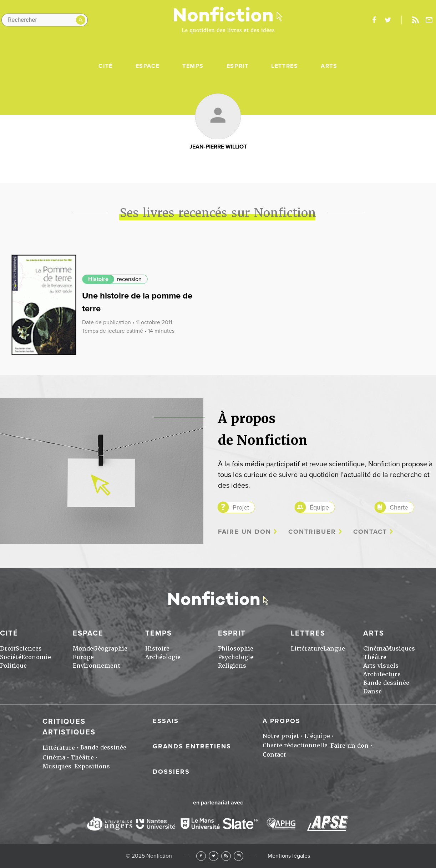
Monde (83, 649)
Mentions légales (289, 856)
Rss (415, 20)
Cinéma (375, 649)
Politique (13, 666)
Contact (370, 532)
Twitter (214, 856)
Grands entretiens (192, 746)
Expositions (92, 766)
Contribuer (312, 532)
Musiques (400, 649)
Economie (36, 657)
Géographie (110, 649)
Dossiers (171, 772)
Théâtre (375, 657)
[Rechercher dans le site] (45, 20)
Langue (334, 649)
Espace (148, 66)
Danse (372, 691)
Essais (166, 721)
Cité (105, 66)
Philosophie (236, 649)
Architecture (382, 674)
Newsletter (429, 20)
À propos (282, 721)
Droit (8, 649)
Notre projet (281, 736)
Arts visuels (381, 666)
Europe (83, 657)
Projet (241, 507)
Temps (193, 66)
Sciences (29, 649)
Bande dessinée (386, 683)
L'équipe (317, 736)
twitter (388, 20)
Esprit (238, 66)
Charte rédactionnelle (295, 745)
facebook (374, 20)
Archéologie (163, 657)
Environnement (97, 666)
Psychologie (236, 657)
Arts (329, 66)
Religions (232, 666)
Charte (399, 507)
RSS (226, 856)
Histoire (98, 279)
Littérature (307, 649)
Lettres (285, 66)
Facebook (201, 856)
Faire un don (245, 532)
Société (11, 657)
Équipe (319, 507)
